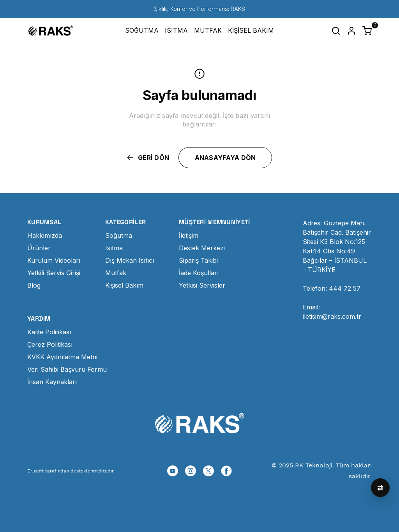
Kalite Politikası (49, 332)
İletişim (189, 235)
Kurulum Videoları (54, 260)
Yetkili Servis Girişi (54, 273)
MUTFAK (208, 30)
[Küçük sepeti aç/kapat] (367, 31)
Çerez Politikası (50, 344)
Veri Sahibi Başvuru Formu (67, 369)
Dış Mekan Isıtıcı (130, 260)
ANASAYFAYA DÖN (225, 158)
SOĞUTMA (142, 30)
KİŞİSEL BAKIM (251, 30)
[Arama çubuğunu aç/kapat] (336, 31)
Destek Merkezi (202, 248)
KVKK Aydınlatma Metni (62, 357)
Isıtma (114, 248)
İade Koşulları (199, 273)
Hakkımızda (45, 235)
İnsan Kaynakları (52, 382)
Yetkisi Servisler (202, 285)
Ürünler (39, 248)
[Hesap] (351, 31)
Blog (34, 285)
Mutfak (116, 273)
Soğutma (119, 235)
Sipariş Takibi (198, 260)
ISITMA (176, 30)
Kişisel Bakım (124, 285)
